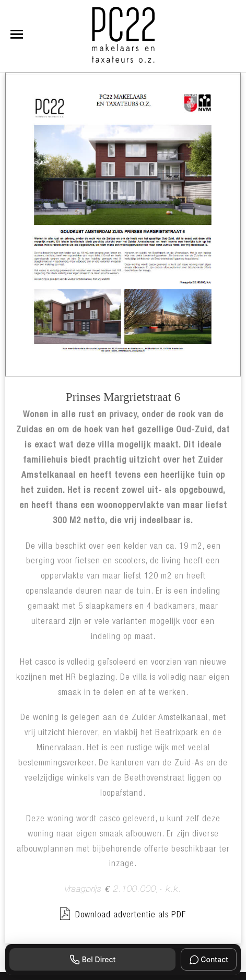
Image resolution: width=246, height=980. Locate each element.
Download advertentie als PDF (123, 914)
